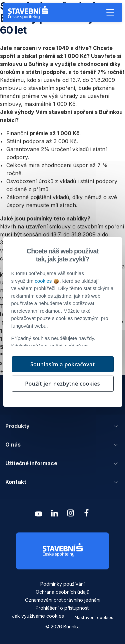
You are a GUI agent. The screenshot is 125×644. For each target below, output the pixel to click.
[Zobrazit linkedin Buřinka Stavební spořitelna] (55, 515)
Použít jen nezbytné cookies (62, 384)
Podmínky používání (62, 584)
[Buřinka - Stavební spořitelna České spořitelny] (29, 12)
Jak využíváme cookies (38, 616)
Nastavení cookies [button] (94, 617)
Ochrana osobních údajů (62, 592)
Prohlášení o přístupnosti (63, 608)
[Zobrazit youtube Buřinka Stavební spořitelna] (39, 515)
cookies (47, 281)
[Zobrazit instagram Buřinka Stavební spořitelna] (71, 515)
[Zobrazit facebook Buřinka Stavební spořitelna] (87, 515)
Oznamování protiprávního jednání (63, 600)
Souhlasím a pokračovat (63, 364)
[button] (110, 12)
